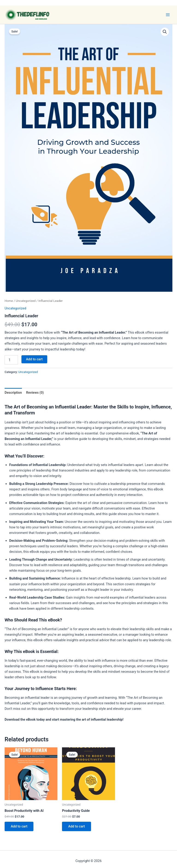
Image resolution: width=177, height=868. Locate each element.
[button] (165, 32)
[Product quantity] (11, 360)
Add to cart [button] (19, 827)
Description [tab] (13, 393)
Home (9, 301)
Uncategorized (26, 301)
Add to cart (34, 359)
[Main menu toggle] (168, 15)
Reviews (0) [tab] (35, 393)
